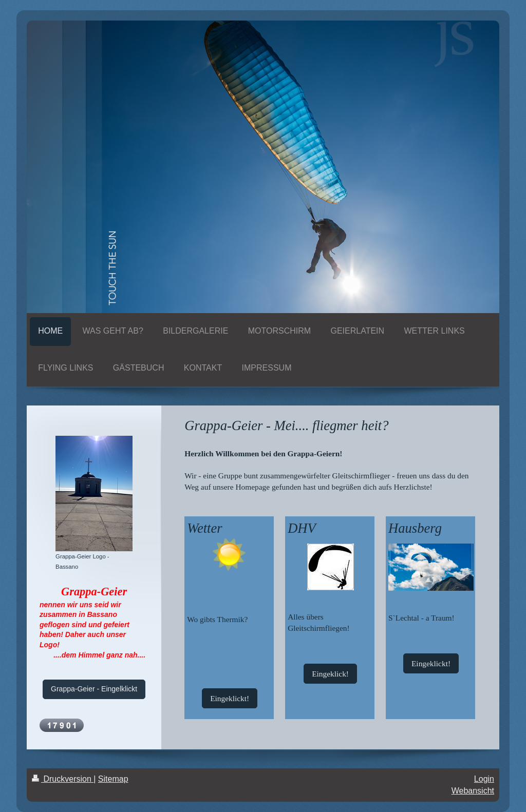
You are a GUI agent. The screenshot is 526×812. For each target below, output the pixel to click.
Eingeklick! (330, 674)
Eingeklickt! (230, 698)
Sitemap (113, 779)
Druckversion (63, 779)
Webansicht (473, 791)
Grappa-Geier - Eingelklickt (94, 689)
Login (484, 779)
